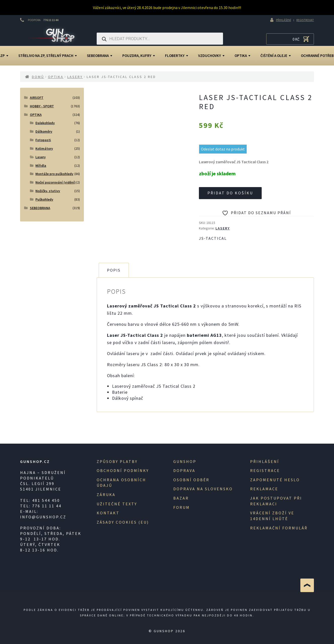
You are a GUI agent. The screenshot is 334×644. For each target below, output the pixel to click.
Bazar (181, 498)
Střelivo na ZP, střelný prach (48, 56)
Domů (38, 77)
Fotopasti (43, 140)
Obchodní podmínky (123, 470)
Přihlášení (284, 20)
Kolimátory (44, 148)
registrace (265, 470)
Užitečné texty (117, 504)
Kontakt (108, 513)
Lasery (75, 77)
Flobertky (177, 56)
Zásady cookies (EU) (123, 522)
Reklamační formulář (279, 528)
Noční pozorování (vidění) (55, 182)
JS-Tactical (213, 238)
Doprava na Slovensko (203, 489)
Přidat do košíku (230, 193)
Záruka (106, 495)
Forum (182, 507)
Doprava (184, 470)
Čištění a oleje (276, 56)
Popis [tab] (114, 270)
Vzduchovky (211, 56)
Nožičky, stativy (48, 191)
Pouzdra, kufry (139, 56)
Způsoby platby (117, 461)
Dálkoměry (44, 131)
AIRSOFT (37, 98)
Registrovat (305, 20)
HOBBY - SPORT (42, 106)
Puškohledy (44, 199)
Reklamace (264, 489)
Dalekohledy (45, 123)
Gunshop (185, 461)
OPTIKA (242, 56)
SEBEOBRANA (100, 56)
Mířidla (41, 166)
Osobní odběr (191, 480)
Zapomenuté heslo (275, 480)
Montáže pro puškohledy (54, 174)
